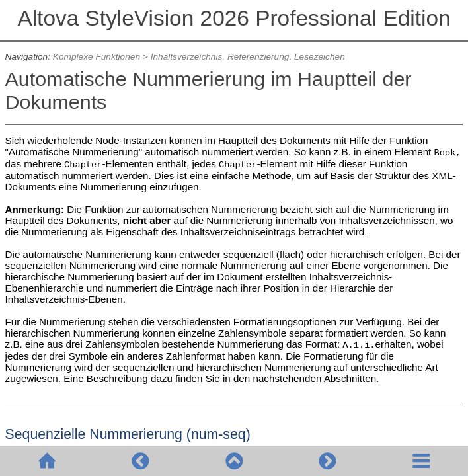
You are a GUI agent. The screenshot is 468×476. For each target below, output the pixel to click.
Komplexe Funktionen (97, 57)
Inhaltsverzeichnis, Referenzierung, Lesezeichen (248, 57)
